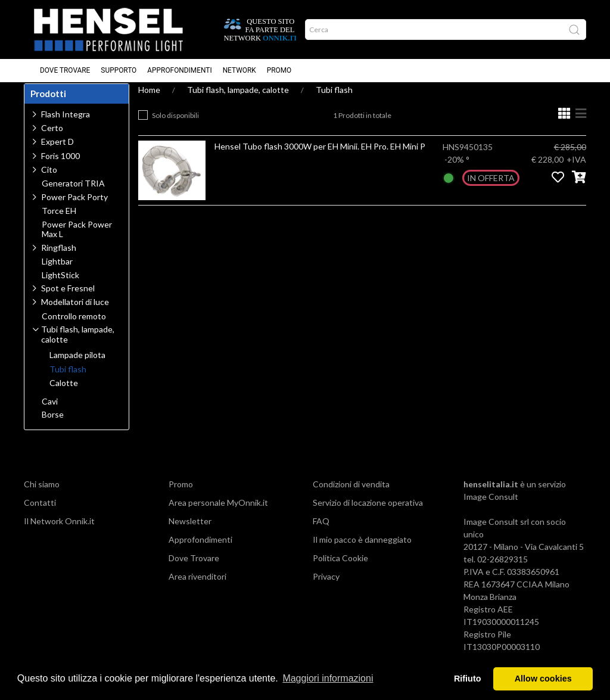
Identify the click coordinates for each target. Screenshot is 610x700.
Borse (53, 426)
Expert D (57, 153)
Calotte (64, 394)
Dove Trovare (65, 71)
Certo (52, 139)
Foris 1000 (60, 167)
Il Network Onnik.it (59, 532)
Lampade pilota (77, 366)
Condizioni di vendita (351, 495)
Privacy (326, 588)
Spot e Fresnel (68, 299)
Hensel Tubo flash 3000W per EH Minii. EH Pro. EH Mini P (320, 158)
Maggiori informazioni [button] (328, 678)
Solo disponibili (175, 127)
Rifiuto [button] (468, 679)
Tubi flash (334, 101)
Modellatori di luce (75, 313)
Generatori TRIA (73, 195)
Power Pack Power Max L (77, 241)
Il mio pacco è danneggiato (362, 551)
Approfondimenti (179, 71)
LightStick (60, 287)
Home (149, 101)
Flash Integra (66, 125)
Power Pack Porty (74, 208)
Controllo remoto (74, 328)
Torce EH (59, 222)
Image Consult (491, 508)
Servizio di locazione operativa (368, 514)
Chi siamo (42, 495)
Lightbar (57, 273)
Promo (279, 71)
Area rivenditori (197, 588)
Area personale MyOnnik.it (218, 514)
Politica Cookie (340, 569)
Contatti (40, 514)
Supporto (119, 71)
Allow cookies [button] (543, 679)
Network (239, 71)
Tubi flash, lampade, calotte (238, 101)
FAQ (321, 532)
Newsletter (190, 532)
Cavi (50, 413)
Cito (49, 181)
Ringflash (59, 259)
